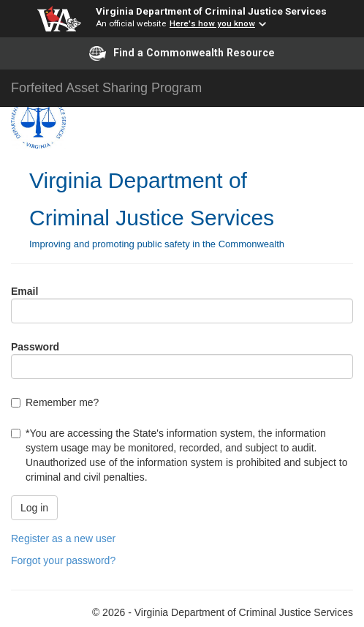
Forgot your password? (63, 560)
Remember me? (62, 402)
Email (24, 291)
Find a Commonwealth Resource (182, 53)
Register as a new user (63, 538)
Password (35, 347)
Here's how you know (212, 23)
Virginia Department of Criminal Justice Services (211, 11)
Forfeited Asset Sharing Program (106, 88)
